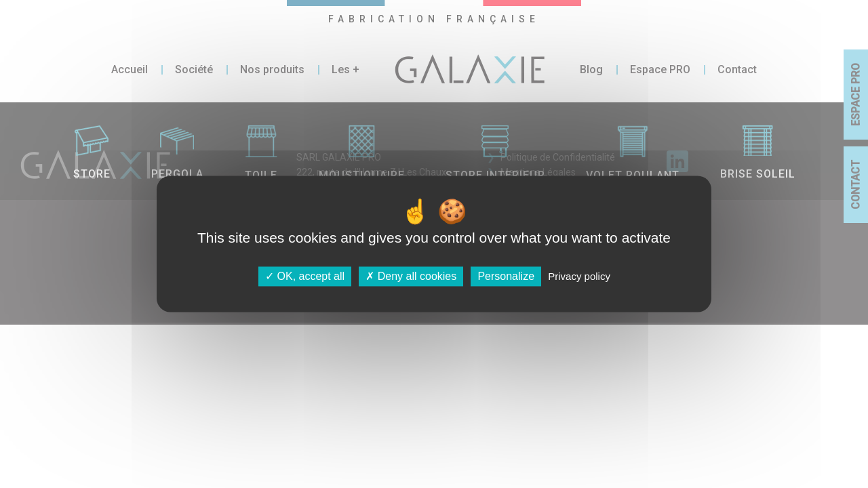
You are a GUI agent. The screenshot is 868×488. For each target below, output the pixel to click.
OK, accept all (305, 276)
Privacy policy (579, 276)
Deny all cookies (411, 276)
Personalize (506, 276)
